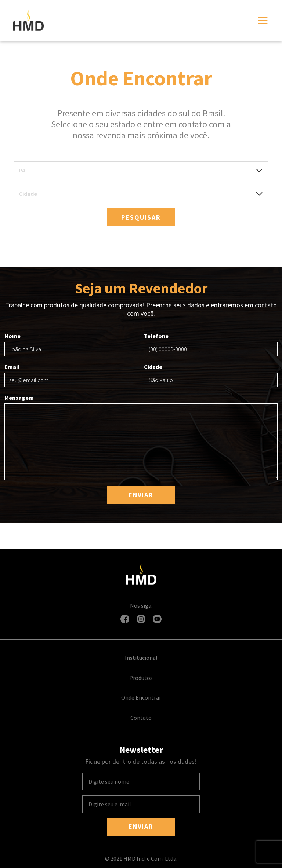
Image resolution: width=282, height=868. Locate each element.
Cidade (211, 375)
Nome (71, 344)
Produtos (141, 678)
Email (71, 375)
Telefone (211, 344)
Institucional (141, 658)
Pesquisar (141, 217)
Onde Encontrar (141, 697)
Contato (141, 718)
